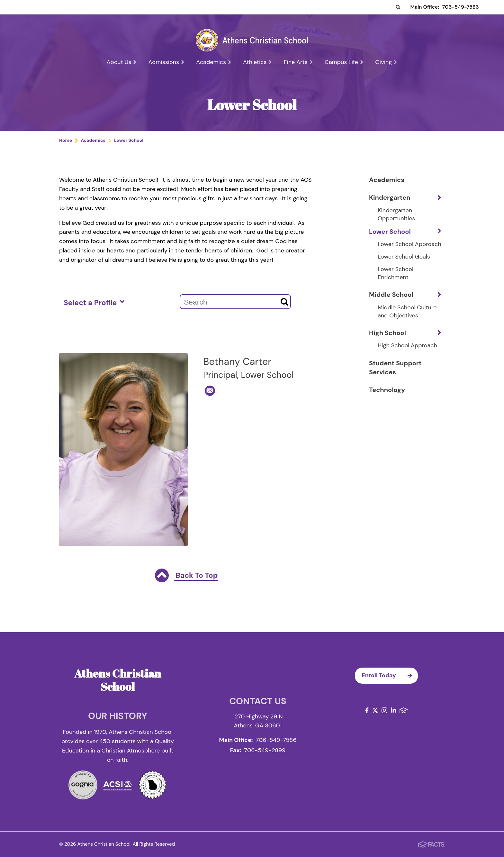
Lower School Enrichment (396, 273)
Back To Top (186, 576)
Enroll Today (390, 676)
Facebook (367, 710)
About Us (122, 62)
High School (387, 333)
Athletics (257, 62)
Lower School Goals (404, 257)
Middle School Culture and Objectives (407, 311)
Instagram (384, 710)
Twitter (375, 710)
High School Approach (407, 345)
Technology (387, 390)
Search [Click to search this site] (398, 8)
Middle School (391, 295)
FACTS (404, 710)
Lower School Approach (410, 244)
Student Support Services (395, 368)
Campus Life (344, 62)
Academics (214, 62)
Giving (386, 62)
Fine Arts (298, 62)
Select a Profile (94, 302)
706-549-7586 (461, 7)
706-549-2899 (265, 750)
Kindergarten (390, 197)
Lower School (390, 232)
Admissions (167, 62)
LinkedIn (393, 710)
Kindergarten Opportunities (396, 214)
